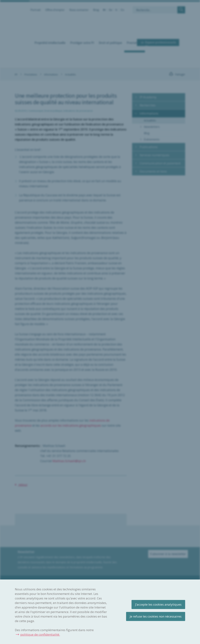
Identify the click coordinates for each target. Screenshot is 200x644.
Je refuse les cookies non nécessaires (156, 616)
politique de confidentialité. (40, 634)
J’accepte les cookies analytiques (158, 604)
